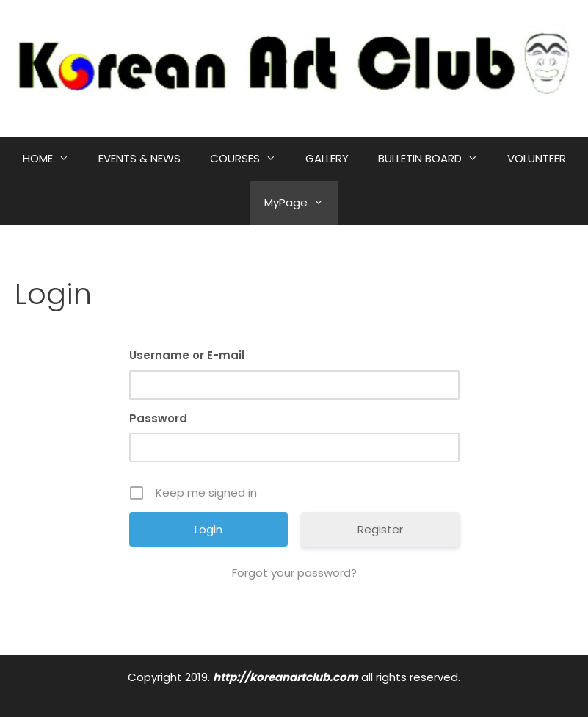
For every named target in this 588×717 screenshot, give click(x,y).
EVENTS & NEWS (139, 158)
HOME (53, 159)
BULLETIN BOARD (435, 159)
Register (380, 529)
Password (158, 418)
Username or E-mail (187, 355)
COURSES (250, 159)
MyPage (301, 203)
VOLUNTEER (537, 158)
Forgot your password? (294, 573)
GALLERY (327, 158)
